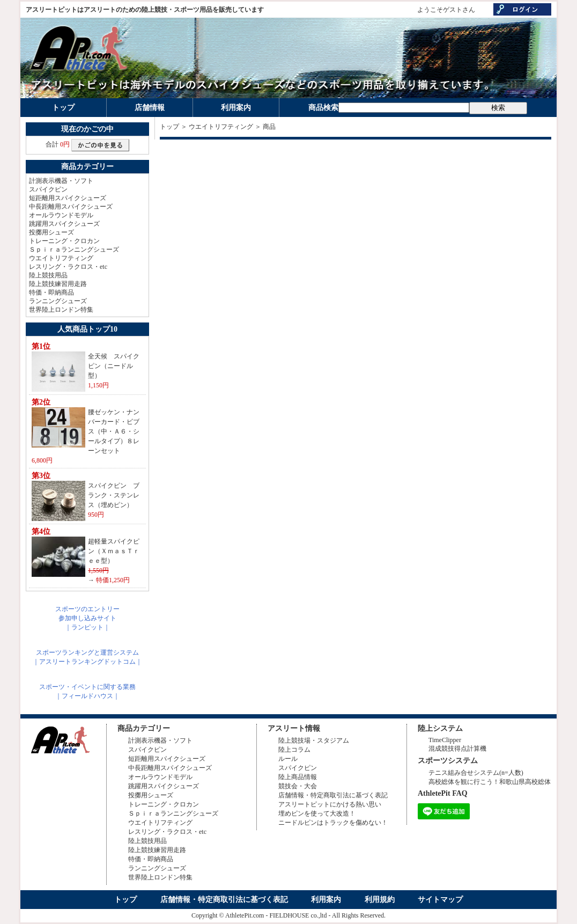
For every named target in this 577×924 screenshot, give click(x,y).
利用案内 (236, 108)
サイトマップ (440, 900)
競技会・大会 (298, 786)
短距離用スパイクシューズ (68, 198)
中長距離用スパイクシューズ (71, 207)
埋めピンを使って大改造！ (317, 813)
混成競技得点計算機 (457, 749)
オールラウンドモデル (61, 215)
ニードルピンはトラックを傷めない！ (333, 823)
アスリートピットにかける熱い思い (330, 804)
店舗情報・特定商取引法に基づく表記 (333, 795)
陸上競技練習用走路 (58, 284)
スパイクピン (48, 189)
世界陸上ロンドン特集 (61, 310)
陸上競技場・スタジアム (314, 740)
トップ (63, 108)
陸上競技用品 (48, 275)
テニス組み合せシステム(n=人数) (476, 773)
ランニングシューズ (58, 301)
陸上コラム (294, 750)
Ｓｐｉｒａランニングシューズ (74, 250)
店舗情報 (150, 108)
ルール (288, 759)
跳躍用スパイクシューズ (64, 224)
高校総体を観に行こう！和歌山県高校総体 (490, 782)
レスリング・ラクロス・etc (68, 267)
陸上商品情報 (298, 777)
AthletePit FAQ (443, 793)
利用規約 (380, 900)
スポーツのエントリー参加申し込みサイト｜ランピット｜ (87, 618)
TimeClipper (445, 740)
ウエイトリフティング (61, 258)
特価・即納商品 (51, 292)
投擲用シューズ (51, 232)
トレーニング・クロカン (64, 241)
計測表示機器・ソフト (61, 181)
